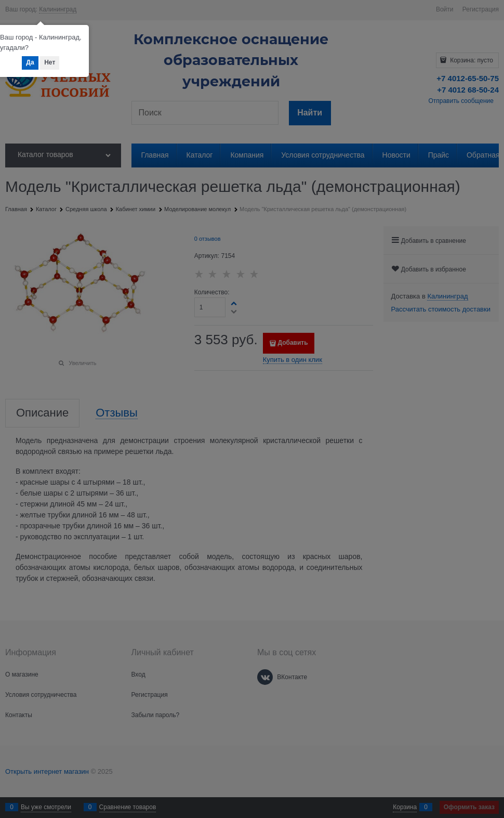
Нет (50, 62)
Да (30, 62)
